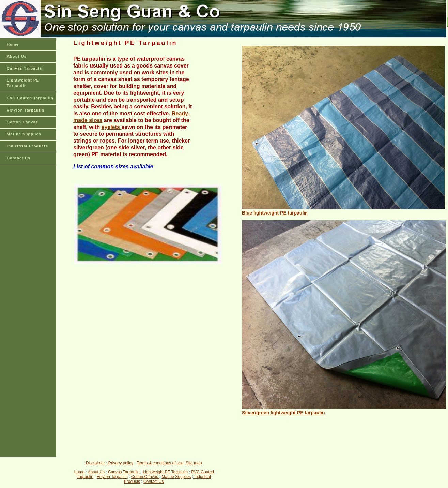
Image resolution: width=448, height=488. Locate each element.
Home (13, 44)
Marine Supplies (24, 134)
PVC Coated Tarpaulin (30, 98)
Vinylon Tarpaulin (26, 110)
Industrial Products (27, 146)
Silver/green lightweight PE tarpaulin (283, 413)
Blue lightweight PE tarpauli (273, 213)
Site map (194, 463)
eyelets (112, 127)
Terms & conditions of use (160, 463)
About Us (17, 56)
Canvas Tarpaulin (25, 68)
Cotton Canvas (22, 122)
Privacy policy (120, 463)
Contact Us (19, 158)
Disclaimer (95, 463)
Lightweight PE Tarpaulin (23, 83)
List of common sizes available (113, 167)
